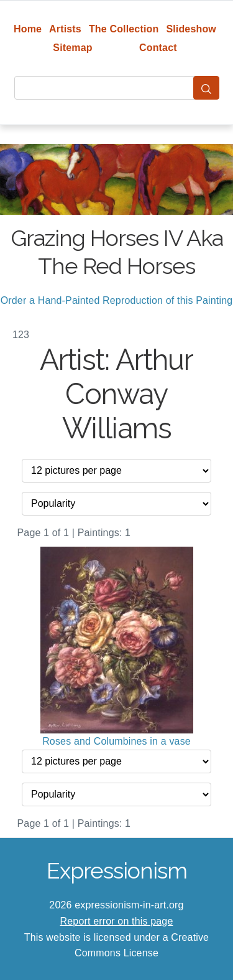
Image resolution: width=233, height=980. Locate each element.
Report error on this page (117, 921)
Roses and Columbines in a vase (116, 741)
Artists (65, 29)
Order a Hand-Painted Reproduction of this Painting (117, 300)
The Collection (124, 29)
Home (28, 29)
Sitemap (72, 48)
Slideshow (191, 29)
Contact (158, 48)
